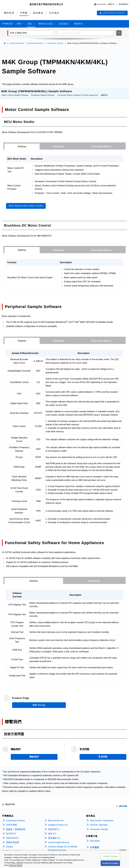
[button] (106, 4)
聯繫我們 (104, 92)
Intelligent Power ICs (58, 822)
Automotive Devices (16, 818)
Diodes (9, 844)
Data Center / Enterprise (102, 818)
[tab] (22, 144)
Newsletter (95, 838)
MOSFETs (11, 831)
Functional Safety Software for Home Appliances (78, 92)
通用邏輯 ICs (54, 835)
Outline (22, 144)
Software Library (55, 43)
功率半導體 (11, 822)
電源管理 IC (54, 827)
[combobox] (86, 33)
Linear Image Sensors (59, 840)
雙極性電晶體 (12, 840)
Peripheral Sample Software (43, 92)
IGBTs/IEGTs (12, 835)
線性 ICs (52, 831)
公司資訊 (95, 845)
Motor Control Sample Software (15, 92)
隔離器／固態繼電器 (16, 827)
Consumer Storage (99, 827)
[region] (64, 859)
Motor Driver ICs (56, 818)
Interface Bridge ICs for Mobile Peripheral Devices (63, 846)
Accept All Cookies (110, 863)
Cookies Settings (110, 856)
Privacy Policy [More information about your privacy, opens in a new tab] (16, 865)
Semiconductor (17, 43)
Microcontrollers (36, 43)
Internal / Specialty (99, 822)
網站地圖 (123, 804)
